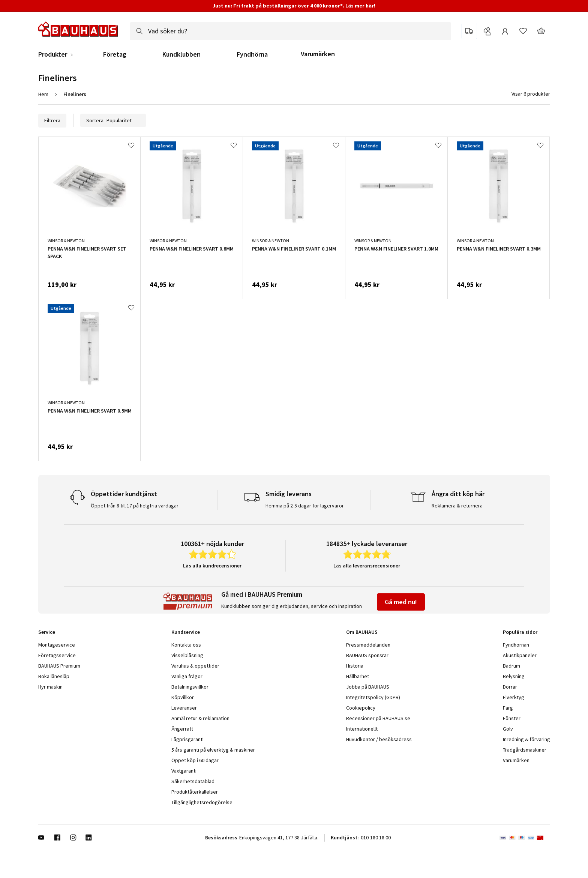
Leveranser (184, 708)
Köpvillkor (183, 697)
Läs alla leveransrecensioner (367, 566)
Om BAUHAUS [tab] (362, 632)
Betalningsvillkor (190, 687)
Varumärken (318, 54)
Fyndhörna (252, 54)
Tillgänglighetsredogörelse (202, 802)
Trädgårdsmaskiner (525, 750)
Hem (43, 94)
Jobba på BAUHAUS (368, 687)
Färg (508, 708)
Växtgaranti (184, 771)
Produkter (53, 54)
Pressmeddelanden (368, 645)
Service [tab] (47, 632)
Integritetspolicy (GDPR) (373, 697)
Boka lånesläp (54, 676)
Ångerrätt (182, 729)
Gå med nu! (401, 602)
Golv (508, 729)
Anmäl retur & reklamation (200, 718)
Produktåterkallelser (195, 792)
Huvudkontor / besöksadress (379, 739)
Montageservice (57, 645)
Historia (355, 666)
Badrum (511, 666)
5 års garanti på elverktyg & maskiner (213, 750)
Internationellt (362, 729)
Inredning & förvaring (526, 739)
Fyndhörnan (516, 645)
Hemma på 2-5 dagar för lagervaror (305, 506)
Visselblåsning (187, 655)
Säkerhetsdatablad (193, 781)
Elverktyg (514, 697)
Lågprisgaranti (187, 739)
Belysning (514, 676)
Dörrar (510, 687)
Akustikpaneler (520, 655)
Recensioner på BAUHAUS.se (378, 718)
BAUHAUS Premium (59, 666)
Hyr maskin (50, 687)
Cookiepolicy (361, 708)
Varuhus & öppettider (195, 666)
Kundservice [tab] (186, 632)
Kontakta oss (186, 645)
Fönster (512, 718)
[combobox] (290, 31)
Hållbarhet (358, 676)
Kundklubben (181, 54)
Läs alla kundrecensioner (212, 566)
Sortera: (113, 120)
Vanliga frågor (187, 676)
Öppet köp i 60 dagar (195, 760)
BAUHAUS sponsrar (367, 655)
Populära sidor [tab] (520, 632)
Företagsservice (57, 655)
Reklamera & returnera (457, 506)
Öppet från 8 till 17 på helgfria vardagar (135, 506)
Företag (115, 54)
